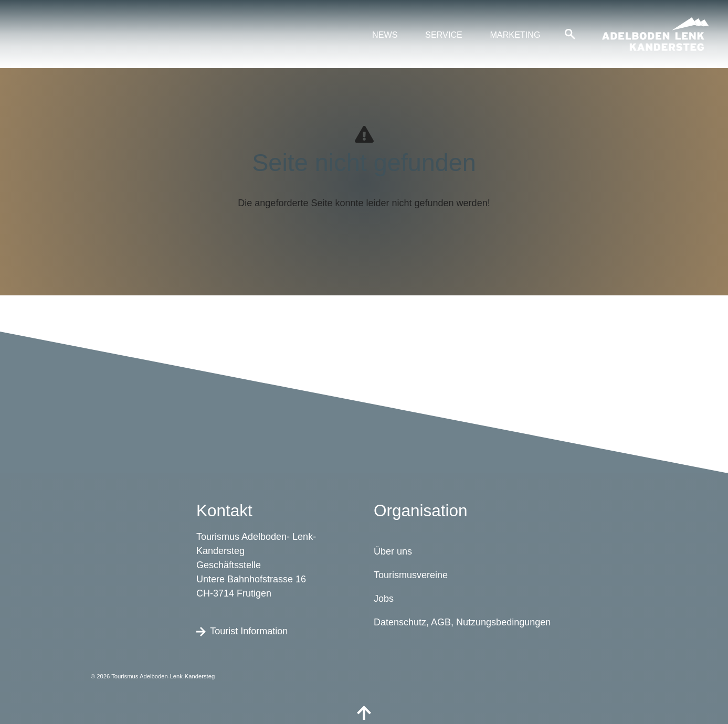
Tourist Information (242, 631)
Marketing (515, 35)
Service (444, 35)
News (385, 35)
